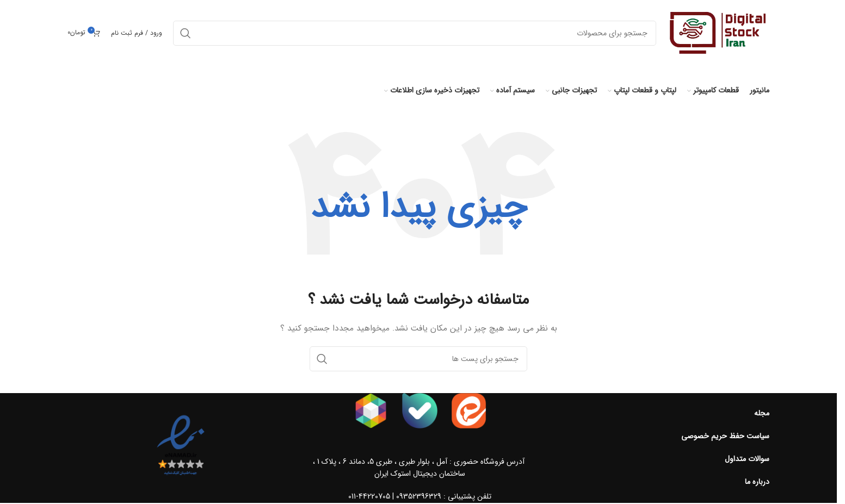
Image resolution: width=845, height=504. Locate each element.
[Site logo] (718, 33)
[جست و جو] (418, 359)
